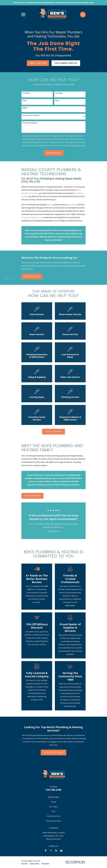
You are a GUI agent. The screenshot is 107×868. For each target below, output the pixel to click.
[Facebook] (46, 851)
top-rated (72, 205)
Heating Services (53, 816)
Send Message (53, 153)
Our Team (53, 807)
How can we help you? (30, 123)
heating (50, 205)
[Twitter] (51, 851)
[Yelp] (56, 851)
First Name (26, 93)
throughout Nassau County (33, 217)
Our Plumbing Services (66, 63)
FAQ (53, 811)
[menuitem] (24, 863)
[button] (13, 279)
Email (57, 101)
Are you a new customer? (31, 115)
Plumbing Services (53, 821)
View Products (32, 276)
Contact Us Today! (53, 752)
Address (25, 108)
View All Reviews (32, 496)
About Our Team (38, 63)
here (31, 269)
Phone (25, 101)
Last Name (59, 93)
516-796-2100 (53, 790)
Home (53, 802)
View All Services (53, 432)
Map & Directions (53, 839)
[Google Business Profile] (61, 851)
